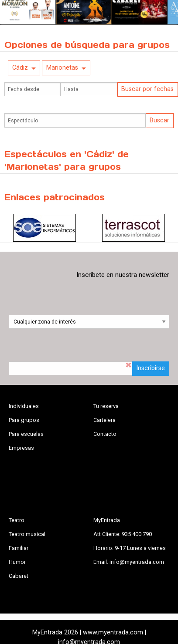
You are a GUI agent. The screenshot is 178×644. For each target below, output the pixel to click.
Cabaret (19, 576)
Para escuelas (26, 434)
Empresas (21, 448)
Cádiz (20, 68)
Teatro (17, 520)
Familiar (19, 548)
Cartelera (104, 420)
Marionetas (62, 68)
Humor (17, 562)
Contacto (105, 434)
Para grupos (24, 420)
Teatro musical (27, 534)
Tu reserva (106, 406)
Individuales (24, 406)
